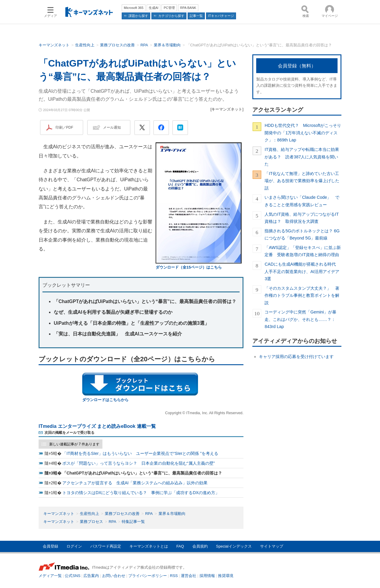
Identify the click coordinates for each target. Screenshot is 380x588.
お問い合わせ (114, 576)
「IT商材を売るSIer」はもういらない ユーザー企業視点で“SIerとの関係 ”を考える (140, 453)
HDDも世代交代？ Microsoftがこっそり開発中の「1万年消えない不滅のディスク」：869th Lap (303, 133)
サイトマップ (272, 546)
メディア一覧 (50, 576)
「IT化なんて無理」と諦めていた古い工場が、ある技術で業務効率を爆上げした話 (302, 181)
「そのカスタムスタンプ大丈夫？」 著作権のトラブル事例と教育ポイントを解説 (302, 295)
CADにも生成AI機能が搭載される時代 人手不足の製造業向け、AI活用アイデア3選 (302, 271)
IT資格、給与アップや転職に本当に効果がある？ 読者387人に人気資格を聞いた (302, 157)
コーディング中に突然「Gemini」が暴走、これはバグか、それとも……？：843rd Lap (300, 319)
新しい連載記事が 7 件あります (74, 444)
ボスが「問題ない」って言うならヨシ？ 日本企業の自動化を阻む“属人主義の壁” (138, 463)
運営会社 (189, 576)
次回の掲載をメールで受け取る (69, 433)
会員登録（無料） (297, 66)
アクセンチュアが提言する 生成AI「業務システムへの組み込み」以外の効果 (135, 483)
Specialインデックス (234, 546)
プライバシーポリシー (148, 576)
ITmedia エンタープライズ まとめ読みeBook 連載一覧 (97, 426)
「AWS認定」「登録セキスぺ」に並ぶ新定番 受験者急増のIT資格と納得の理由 (303, 251)
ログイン (74, 546)
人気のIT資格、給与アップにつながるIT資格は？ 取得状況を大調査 (302, 218)
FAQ (180, 546)
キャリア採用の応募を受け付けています (296, 357)
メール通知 (112, 127)
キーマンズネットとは (149, 546)
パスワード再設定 (106, 546)
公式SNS (72, 576)
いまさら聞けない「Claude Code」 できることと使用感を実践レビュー (302, 201)
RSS (174, 576)
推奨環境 (226, 576)
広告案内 (91, 576)
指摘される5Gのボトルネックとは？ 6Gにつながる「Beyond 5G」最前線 (302, 234)
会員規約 (200, 546)
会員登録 (50, 546)
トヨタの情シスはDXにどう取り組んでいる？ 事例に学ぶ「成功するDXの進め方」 (141, 493)
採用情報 (207, 576)
